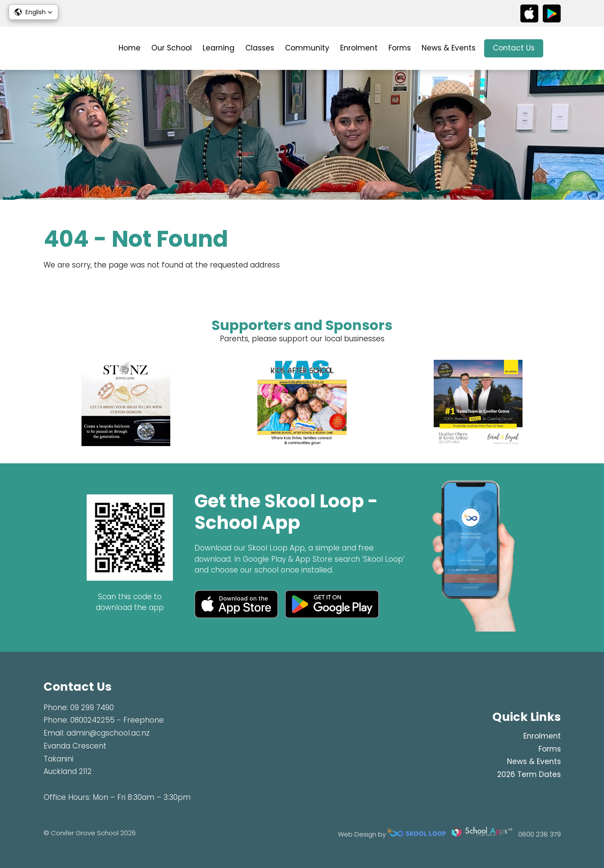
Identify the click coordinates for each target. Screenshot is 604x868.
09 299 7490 (92, 708)
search (556, 49)
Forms (400, 48)
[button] (33, 12)
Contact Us (514, 48)
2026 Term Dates (529, 774)
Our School (172, 48)
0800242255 (92, 720)
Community (307, 48)
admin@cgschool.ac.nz (108, 733)
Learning (219, 48)
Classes (260, 48)
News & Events (449, 48)
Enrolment (359, 48)
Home (130, 48)
